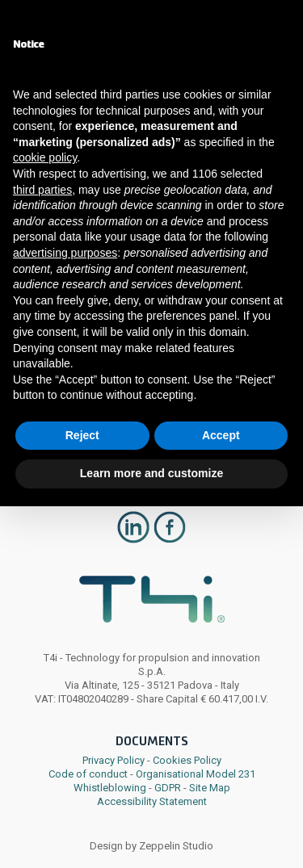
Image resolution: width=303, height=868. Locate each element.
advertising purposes (65, 253)
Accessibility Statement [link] (152, 801)
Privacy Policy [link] (114, 760)
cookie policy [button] (45, 157)
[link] (133, 541)
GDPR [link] (168, 788)
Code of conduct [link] (88, 774)
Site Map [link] (210, 788)
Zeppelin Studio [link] (176, 846)
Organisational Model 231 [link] (196, 774)
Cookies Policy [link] (187, 760)
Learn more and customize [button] (151, 473)
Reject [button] (82, 435)
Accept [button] (221, 435)
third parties (42, 190)
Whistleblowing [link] (110, 788)
